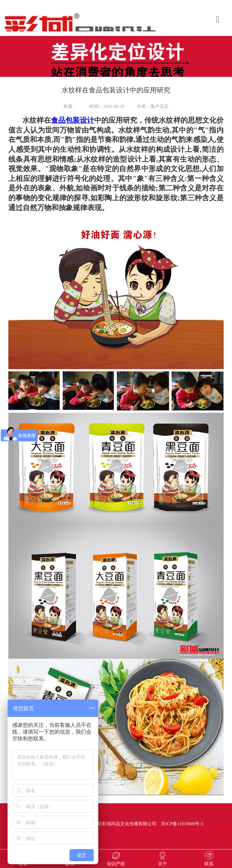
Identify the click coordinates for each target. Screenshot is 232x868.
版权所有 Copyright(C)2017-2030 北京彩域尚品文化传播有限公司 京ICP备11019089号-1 (116, 824)
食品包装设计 (73, 120)
